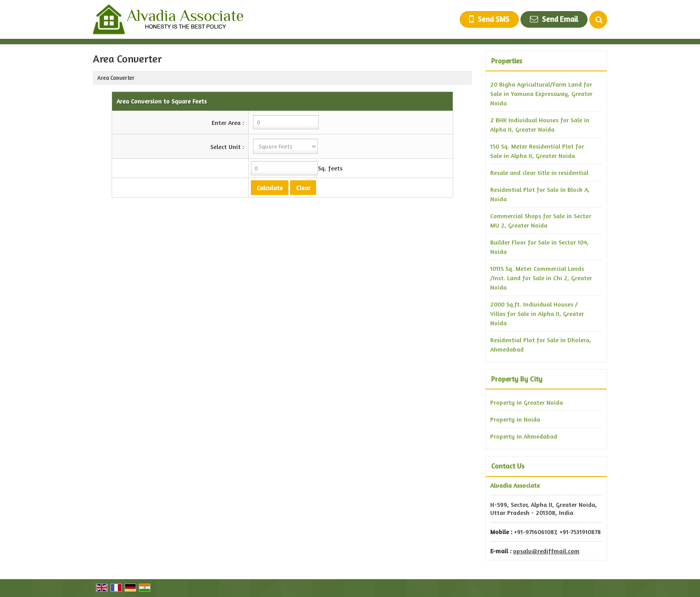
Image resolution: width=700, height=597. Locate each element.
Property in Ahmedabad (524, 436)
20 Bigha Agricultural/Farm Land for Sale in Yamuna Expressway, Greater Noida (541, 93)
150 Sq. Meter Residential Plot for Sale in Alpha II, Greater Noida (537, 151)
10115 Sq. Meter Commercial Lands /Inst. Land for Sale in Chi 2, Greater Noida (541, 278)
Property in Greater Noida (527, 402)
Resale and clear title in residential (539, 172)
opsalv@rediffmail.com (546, 551)
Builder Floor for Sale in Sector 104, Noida (540, 247)
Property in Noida (515, 419)
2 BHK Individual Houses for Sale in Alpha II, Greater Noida (540, 124)
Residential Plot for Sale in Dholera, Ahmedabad (541, 344)
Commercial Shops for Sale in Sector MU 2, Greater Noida (541, 220)
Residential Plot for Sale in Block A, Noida (540, 194)
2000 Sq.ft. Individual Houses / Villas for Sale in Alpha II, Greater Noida (537, 313)
